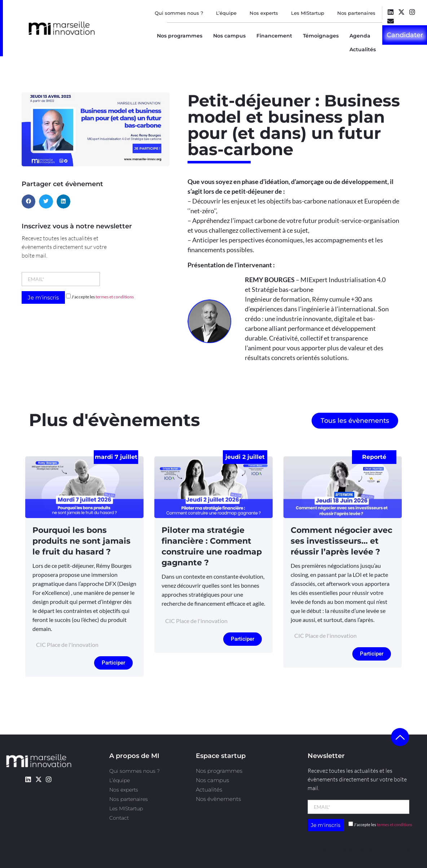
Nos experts (264, 13)
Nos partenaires (356, 13)
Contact (119, 818)
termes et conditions (115, 297)
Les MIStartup (308, 13)
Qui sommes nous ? (179, 13)
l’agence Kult (370, 849)
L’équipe (226, 13)
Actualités (363, 49)
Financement (274, 36)
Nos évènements (218, 799)
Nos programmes (180, 36)
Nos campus (229, 36)
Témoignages (321, 36)
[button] (28, 201)
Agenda (360, 36)
